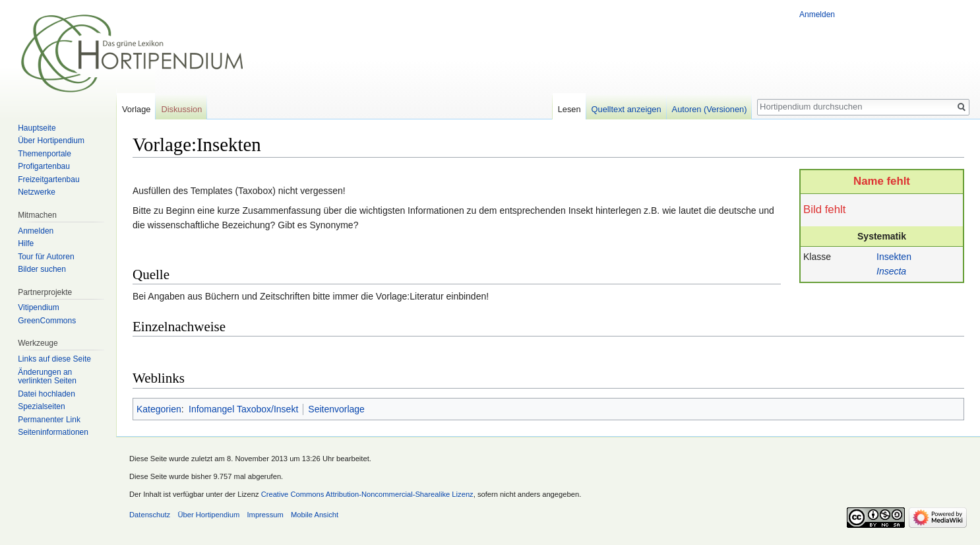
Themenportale (45, 154)
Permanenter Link (49, 420)
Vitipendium (38, 307)
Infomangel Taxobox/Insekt (243, 409)
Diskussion (181, 109)
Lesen (569, 109)
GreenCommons (47, 321)
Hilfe (26, 243)
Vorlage (136, 109)
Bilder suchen (42, 269)
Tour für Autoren (46, 257)
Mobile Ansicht (315, 515)
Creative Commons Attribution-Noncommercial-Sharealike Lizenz (367, 494)
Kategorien (159, 409)
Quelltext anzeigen (627, 109)
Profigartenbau (44, 166)
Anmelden (817, 15)
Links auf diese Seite (54, 359)
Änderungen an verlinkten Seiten (47, 377)
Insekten (894, 257)
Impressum (265, 515)
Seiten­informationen (53, 432)
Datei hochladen (46, 394)
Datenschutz (150, 515)
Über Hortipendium (51, 141)
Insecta (891, 271)
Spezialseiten (41, 406)
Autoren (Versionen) (710, 109)
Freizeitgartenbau (48, 179)
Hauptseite (37, 128)
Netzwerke (37, 192)
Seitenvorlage (336, 409)
